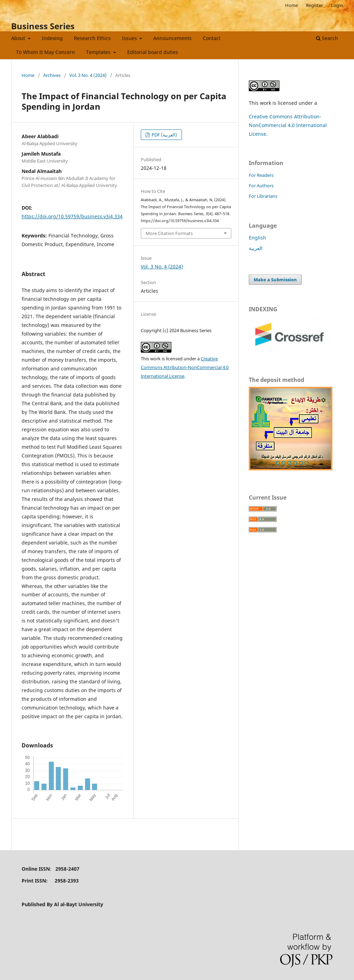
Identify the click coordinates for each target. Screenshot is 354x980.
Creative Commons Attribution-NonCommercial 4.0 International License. (288, 125)
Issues (130, 38)
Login (337, 5)
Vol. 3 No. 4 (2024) (88, 75)
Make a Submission (275, 280)
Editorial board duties (153, 52)
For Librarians (263, 196)
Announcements (172, 38)
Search (327, 38)
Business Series (43, 26)
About (19, 38)
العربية (256, 248)
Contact (212, 38)
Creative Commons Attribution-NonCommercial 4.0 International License (185, 367)
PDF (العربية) (164, 135)
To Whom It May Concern (45, 52)
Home (291, 5)
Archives (52, 75)
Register (314, 5)
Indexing (52, 38)
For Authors (261, 186)
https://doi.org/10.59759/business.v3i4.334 (72, 216)
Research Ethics (92, 38)
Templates (99, 52)
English (257, 238)
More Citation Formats (169, 233)
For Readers (261, 175)
